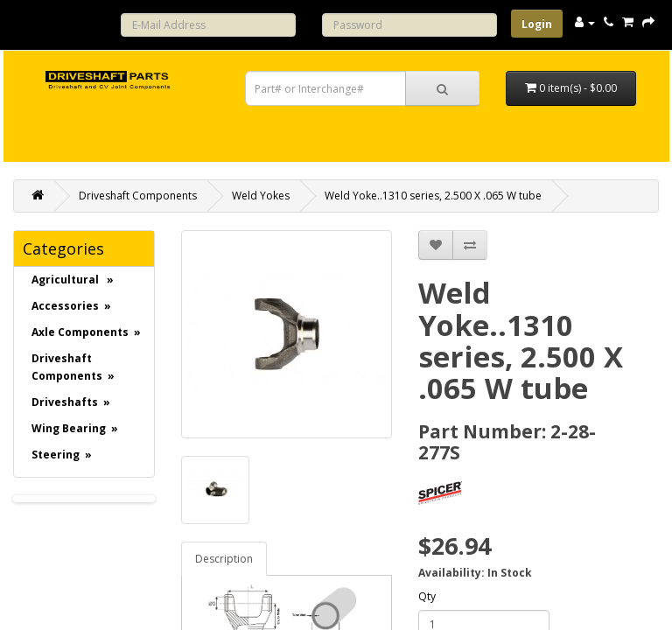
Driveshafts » (71, 402)
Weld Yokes (261, 196)
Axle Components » (86, 332)
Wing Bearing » (75, 428)
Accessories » (71, 306)
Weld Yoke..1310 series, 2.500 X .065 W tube (433, 196)
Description (224, 559)
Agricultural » (73, 280)
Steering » (62, 455)
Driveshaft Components (138, 196)
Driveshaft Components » (73, 367)
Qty (427, 596)
